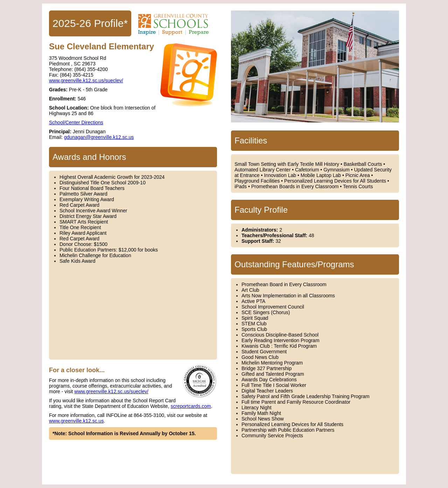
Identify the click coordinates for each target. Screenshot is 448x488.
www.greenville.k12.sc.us (76, 421)
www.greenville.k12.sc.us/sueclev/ (86, 80)
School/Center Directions (76, 122)
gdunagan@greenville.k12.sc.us (99, 137)
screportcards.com (191, 406)
